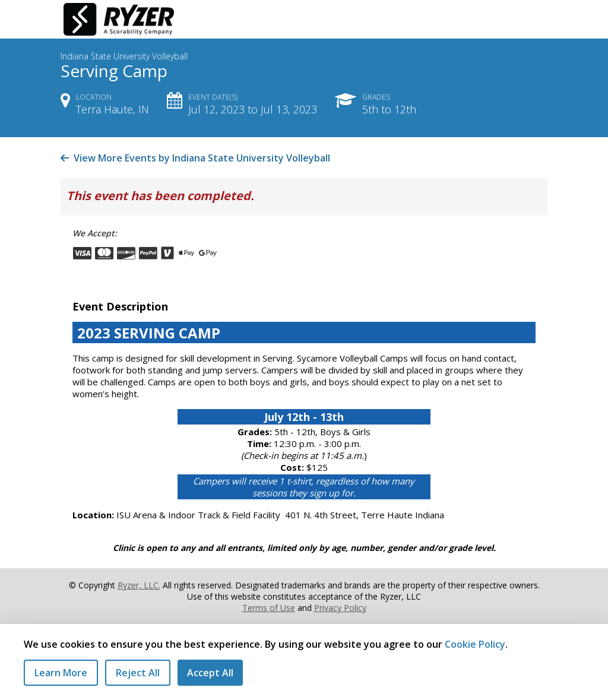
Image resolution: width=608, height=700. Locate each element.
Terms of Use (269, 608)
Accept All (210, 673)
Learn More (61, 673)
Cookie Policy (475, 644)
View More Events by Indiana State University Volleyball (195, 158)
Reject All (138, 673)
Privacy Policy (340, 608)
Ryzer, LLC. (139, 585)
